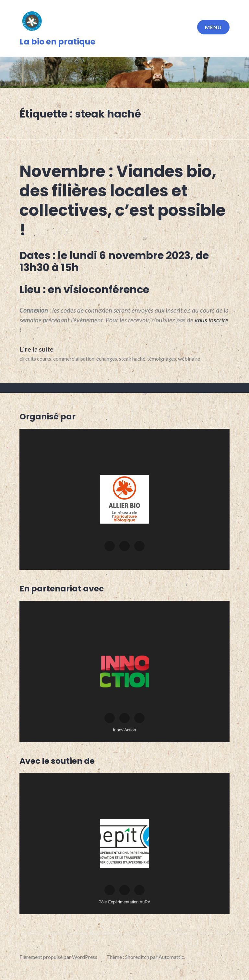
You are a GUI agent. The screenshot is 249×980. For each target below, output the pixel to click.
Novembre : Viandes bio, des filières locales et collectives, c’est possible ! (123, 201)
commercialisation (74, 359)
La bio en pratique (57, 42)
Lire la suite (36, 349)
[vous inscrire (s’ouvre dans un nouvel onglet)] (211, 320)
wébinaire (189, 359)
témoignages (162, 359)
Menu (213, 27)
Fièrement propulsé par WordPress (58, 957)
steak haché (132, 359)
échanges (107, 359)
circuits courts (35, 359)
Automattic (171, 957)
